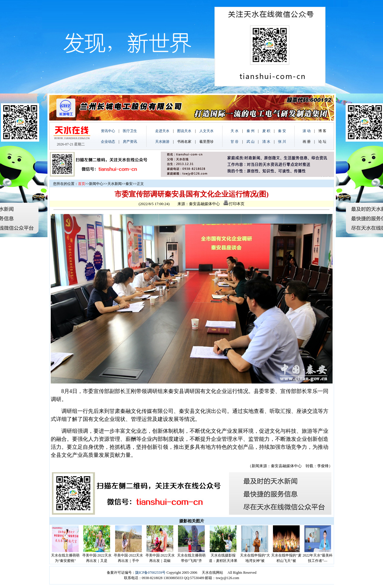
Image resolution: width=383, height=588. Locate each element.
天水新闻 (115, 184)
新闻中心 (96, 184)
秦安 (129, 184)
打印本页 (234, 204)
